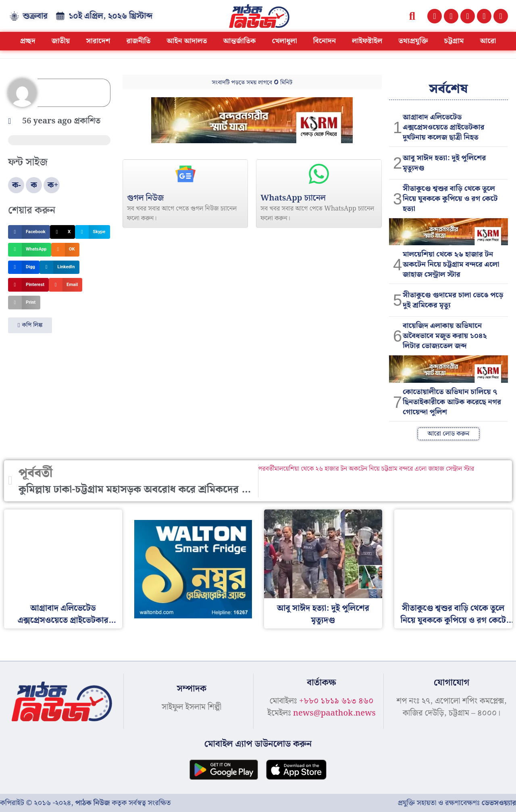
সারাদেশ (98, 41)
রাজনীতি (138, 41)
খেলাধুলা (285, 41)
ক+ (53, 185)
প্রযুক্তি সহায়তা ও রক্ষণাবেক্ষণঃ (457, 803)
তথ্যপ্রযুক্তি (413, 41)
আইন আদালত (187, 41)
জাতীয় (61, 41)
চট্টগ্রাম (454, 41)
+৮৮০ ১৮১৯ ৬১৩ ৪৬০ (336, 701)
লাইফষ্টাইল (367, 41)
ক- (17, 185)
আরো (488, 41)
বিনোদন (325, 41)
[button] (412, 16)
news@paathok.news (334, 713)
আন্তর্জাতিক (240, 41)
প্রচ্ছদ (28, 41)
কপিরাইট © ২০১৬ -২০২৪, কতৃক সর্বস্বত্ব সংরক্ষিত (85, 803)
